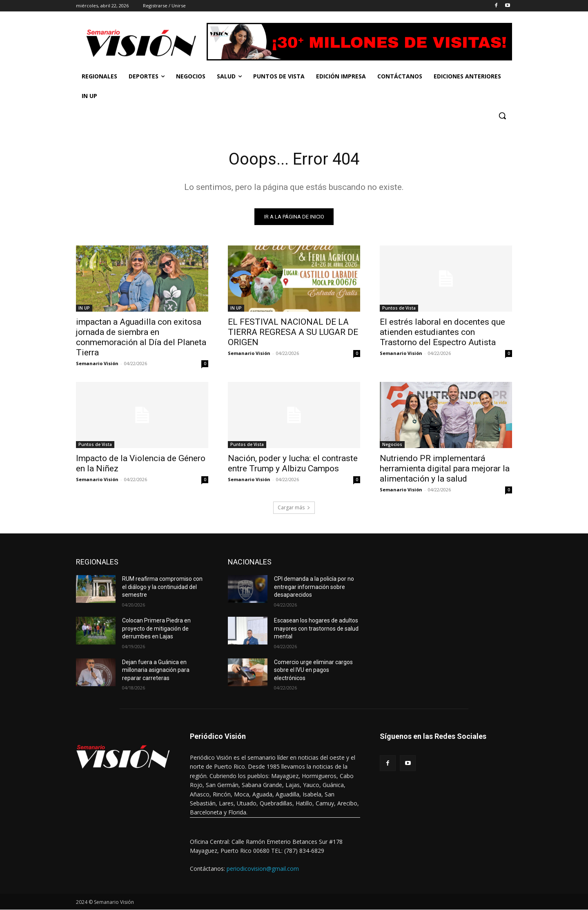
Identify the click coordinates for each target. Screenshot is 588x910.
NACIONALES (250, 562)
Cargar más (294, 507)
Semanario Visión (97, 363)
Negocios (392, 444)
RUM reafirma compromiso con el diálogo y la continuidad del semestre (162, 587)
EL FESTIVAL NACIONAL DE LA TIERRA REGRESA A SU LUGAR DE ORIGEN (293, 332)
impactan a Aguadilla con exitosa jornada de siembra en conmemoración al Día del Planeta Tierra (141, 337)
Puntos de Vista (399, 308)
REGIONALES (97, 562)
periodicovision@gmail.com (263, 869)
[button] (502, 116)
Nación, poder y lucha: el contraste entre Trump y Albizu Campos (293, 463)
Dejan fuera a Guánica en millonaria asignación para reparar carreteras (156, 670)
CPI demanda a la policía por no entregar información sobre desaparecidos (314, 587)
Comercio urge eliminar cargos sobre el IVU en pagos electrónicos (313, 670)
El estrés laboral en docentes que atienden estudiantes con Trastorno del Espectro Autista (442, 332)
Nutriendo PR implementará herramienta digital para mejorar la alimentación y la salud (445, 468)
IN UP (84, 308)
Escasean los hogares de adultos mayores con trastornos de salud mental (316, 628)
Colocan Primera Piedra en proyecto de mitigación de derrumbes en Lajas (156, 628)
